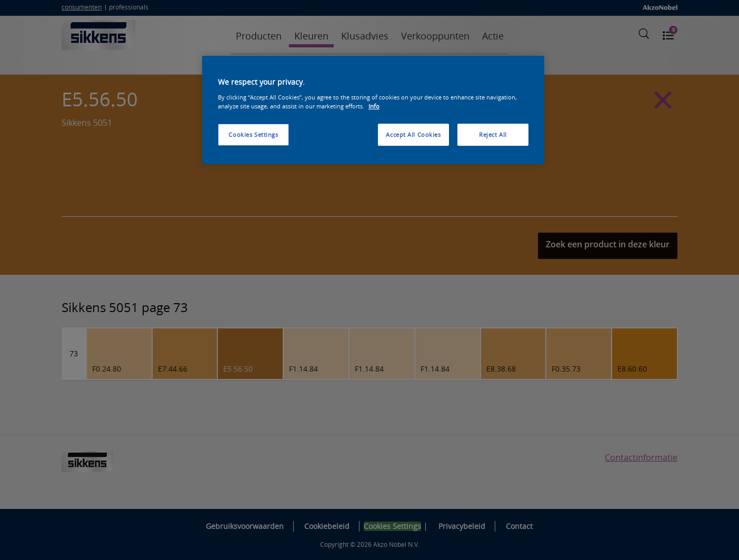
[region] (373, 110)
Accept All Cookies (413, 134)
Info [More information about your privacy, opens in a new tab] (374, 106)
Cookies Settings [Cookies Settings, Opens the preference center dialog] (253, 134)
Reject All (493, 134)
